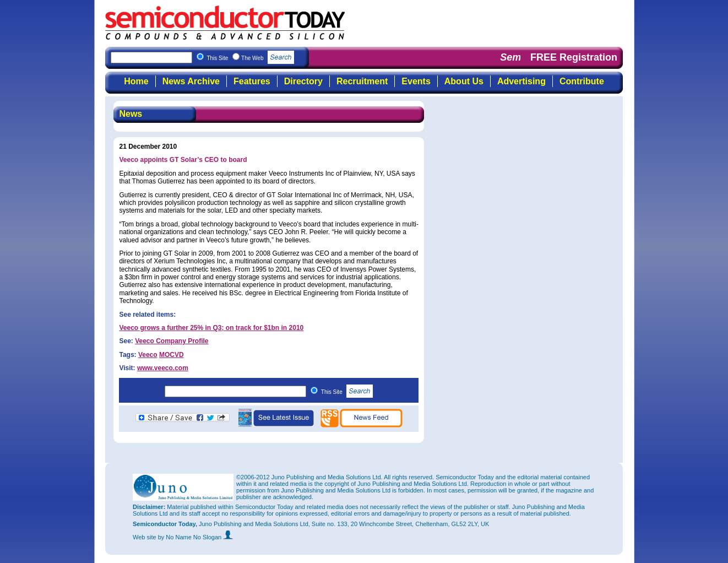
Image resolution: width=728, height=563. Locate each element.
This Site (347, 392)
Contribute (582, 81)
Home (136, 81)
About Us (464, 81)
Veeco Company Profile (172, 341)
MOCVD (172, 355)
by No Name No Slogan (196, 537)
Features (252, 81)
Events (416, 81)
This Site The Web (250, 58)
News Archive (191, 81)
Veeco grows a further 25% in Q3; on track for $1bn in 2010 (211, 328)
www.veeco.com (163, 368)
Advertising (521, 81)
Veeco (148, 355)
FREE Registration (574, 57)
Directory (303, 81)
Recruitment (362, 81)
